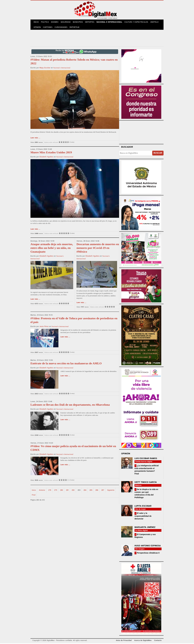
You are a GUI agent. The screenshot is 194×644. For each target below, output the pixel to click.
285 (91, 491)
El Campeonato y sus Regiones (145, 536)
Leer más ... (35, 139)
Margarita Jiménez (145, 528)
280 (62, 491)
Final (34, 496)
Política (45, 22)
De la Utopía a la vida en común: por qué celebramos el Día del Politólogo (146, 494)
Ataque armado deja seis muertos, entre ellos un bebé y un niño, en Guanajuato (52, 249)
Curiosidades (62, 28)
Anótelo (156, 22)
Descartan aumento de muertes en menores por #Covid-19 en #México (98, 249)
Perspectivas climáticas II (148, 554)
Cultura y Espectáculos (137, 22)
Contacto (158, 641)
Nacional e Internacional (111, 22)
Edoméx (55, 22)
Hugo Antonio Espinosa (148, 546)
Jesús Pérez (44, 327)
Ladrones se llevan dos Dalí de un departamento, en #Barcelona (70, 405)
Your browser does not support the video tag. (141, 132)
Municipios (79, 22)
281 (67, 491)
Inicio (36, 22)
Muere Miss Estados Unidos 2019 (51, 153)
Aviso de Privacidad (124, 641)
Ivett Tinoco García (146, 483)
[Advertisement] (97, 38)
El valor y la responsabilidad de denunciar (143, 517)
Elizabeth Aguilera (46, 158)
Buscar (158, 154)
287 (103, 491)
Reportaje (75, 28)
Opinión (37, 28)
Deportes (91, 22)
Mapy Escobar (45, 69)
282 (73, 491)
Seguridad (66, 22)
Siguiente (111, 491)
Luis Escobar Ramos (146, 459)
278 (50, 491)
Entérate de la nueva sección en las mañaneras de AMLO (66, 364)
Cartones (48, 28)
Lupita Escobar (143, 507)
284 (85, 491)
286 (97, 491)
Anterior (42, 491)
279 (56, 491)
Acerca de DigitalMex (143, 641)
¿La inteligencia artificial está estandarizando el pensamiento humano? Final (147, 470)
